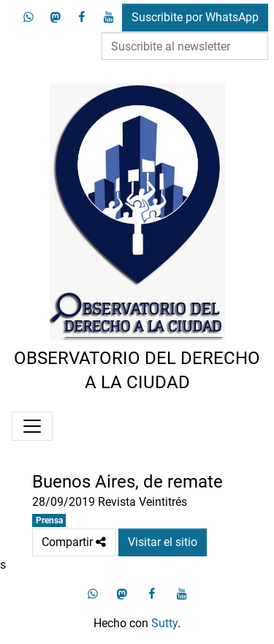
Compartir (74, 542)
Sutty (164, 623)
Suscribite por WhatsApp (195, 17)
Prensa (49, 520)
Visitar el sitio (163, 542)
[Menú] (32, 426)
